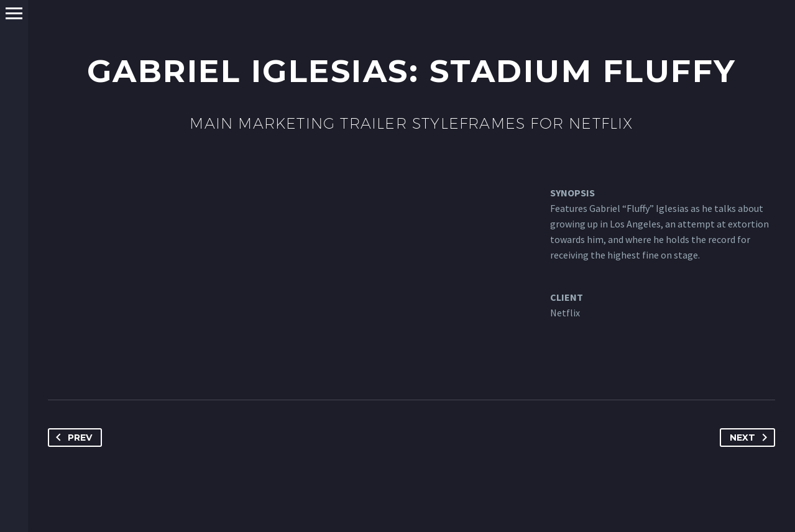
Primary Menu (14, 13)
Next (751, 438)
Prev (71, 438)
